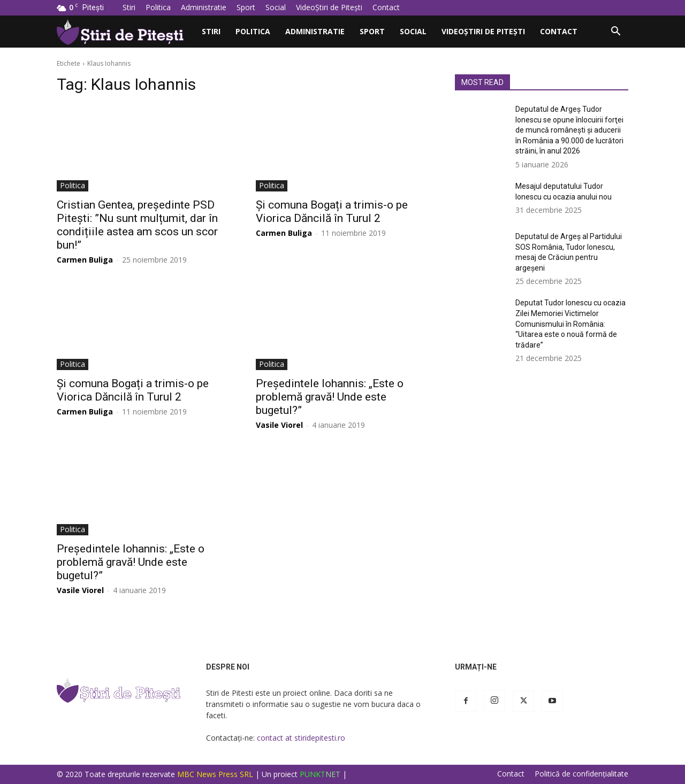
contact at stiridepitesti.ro (301, 738)
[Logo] (125, 31)
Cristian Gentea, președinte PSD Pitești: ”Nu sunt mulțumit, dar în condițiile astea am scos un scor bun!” (137, 225)
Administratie (204, 7)
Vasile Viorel (279, 425)
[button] (615, 32)
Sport (246, 7)
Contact (386, 7)
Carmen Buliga (85, 260)
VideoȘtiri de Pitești (329, 7)
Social (276, 7)
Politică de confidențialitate (581, 774)
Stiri (129, 7)
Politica (158, 7)
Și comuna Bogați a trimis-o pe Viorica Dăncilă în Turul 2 (332, 212)
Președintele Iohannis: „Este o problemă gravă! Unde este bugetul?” (330, 397)
